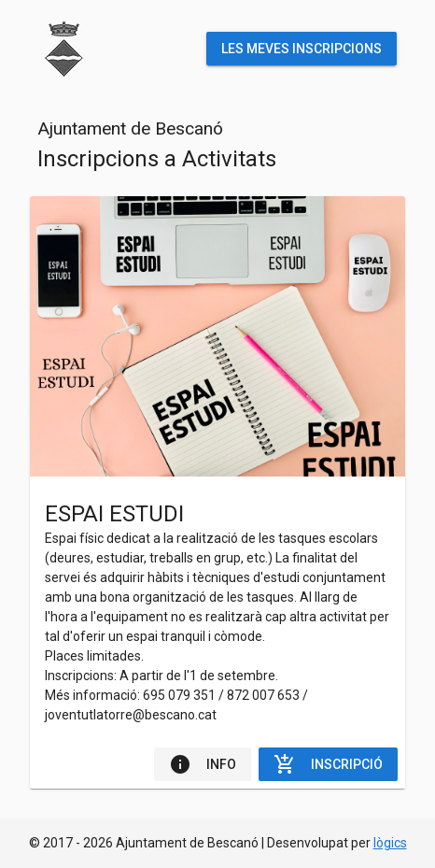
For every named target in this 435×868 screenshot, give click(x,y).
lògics (390, 843)
